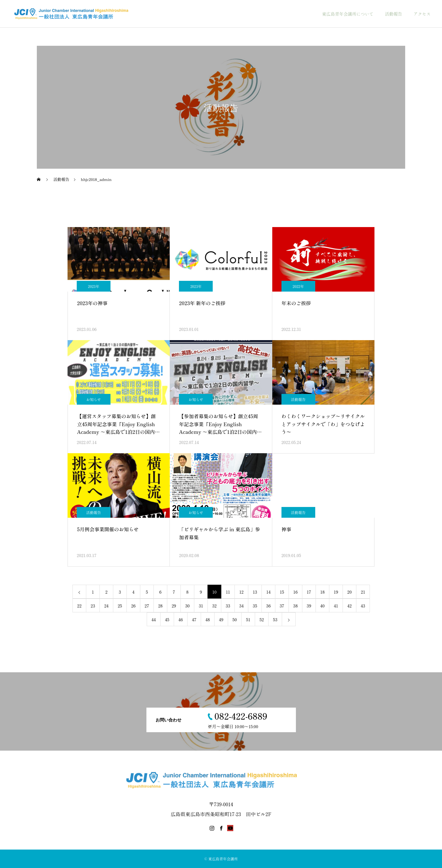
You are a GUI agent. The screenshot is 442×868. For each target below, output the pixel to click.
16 (295, 592)
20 (349, 592)
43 (363, 606)
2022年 (298, 286)
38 (295, 606)
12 (242, 592)
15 (282, 592)
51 (248, 619)
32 (214, 606)
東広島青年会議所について (348, 14)
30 (187, 606)
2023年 (94, 286)
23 (93, 606)
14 (269, 592)
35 (255, 606)
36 (268, 606)
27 (147, 606)
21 (363, 592)
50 (235, 619)
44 (153, 619)
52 (262, 619)
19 (336, 592)
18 (322, 592)
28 (160, 606)
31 (201, 606)
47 (194, 619)
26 (133, 606)
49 (221, 619)
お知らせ (94, 399)
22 (79, 606)
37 (282, 606)
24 (106, 606)
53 (275, 619)
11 (228, 592)
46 (181, 619)
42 (349, 606)
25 (120, 606)
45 (167, 619)
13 (255, 592)
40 (322, 606)
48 (208, 619)
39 (309, 606)
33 (228, 606)
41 (336, 606)
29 (174, 606)
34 (241, 606)
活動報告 (394, 14)
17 (309, 592)
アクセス (422, 14)
